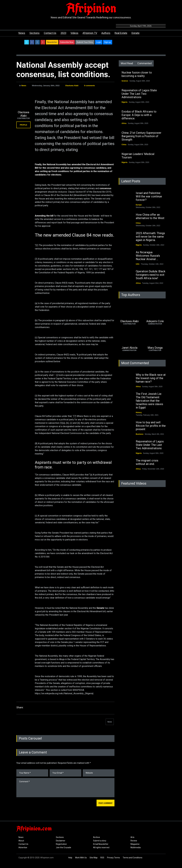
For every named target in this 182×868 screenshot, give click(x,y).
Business (140, 434)
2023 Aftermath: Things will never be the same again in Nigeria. (150, 237)
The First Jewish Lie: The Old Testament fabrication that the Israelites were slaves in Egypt (149, 401)
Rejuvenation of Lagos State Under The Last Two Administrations (139, 94)
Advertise (23, 847)
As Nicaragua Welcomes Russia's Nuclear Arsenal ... (148, 256)
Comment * (65, 788)
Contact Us (50, 33)
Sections (34, 33)
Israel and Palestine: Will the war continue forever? (149, 196)
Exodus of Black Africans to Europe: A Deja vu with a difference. (139, 115)
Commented (144, 63)
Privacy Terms (113, 858)
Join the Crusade (63, 847)
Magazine (135, 844)
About (21, 841)
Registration (61, 844)
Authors (106, 33)
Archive (97, 837)
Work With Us (81, 858)
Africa (124, 123)
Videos (74, 33)
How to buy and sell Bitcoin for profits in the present (151, 426)
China (124, 145)
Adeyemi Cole (155, 321)
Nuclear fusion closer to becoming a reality (137, 74)
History (139, 412)
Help (70, 858)
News (22, 33)
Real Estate (121, 33)
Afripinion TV (90, 33)
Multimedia (136, 847)
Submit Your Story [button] (85, 42)
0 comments (89, 86)
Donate (136, 33)
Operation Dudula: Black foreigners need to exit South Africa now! (151, 275)
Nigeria (124, 102)
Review (134, 841)
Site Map (94, 858)
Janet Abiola (129, 348)
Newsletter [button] (52, 42)
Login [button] (99, 42)
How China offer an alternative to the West (150, 216)
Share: (20, 707)
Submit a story (100, 841)
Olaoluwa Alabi (72, 86)
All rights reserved (101, 847)
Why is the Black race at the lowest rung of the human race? (151, 378)
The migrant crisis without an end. (147, 462)
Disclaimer (61, 841)
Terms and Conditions (133, 858)
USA (138, 264)
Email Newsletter (101, 844)
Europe (139, 205)
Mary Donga (155, 348)
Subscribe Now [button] (67, 42)
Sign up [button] (108, 42)
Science (125, 81)
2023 (63, 33)
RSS (102, 858)
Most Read (127, 63)
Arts (132, 837)
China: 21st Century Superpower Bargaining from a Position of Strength (141, 136)
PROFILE (23, 125)
